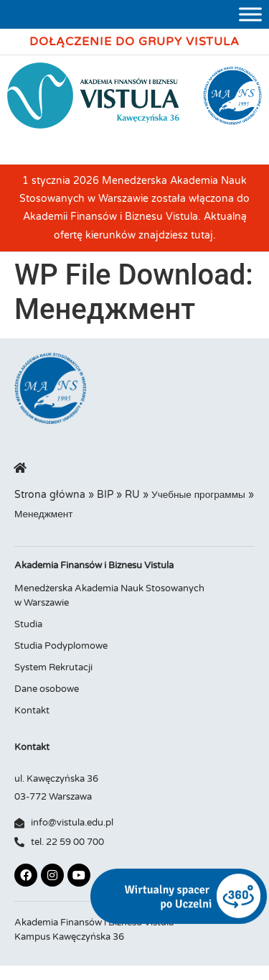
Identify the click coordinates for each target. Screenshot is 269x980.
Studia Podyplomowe (61, 646)
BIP (105, 495)
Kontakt (32, 711)
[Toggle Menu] (250, 14)
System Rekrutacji (53, 667)
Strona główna (50, 495)
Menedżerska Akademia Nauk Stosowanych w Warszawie (109, 596)
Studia (28, 624)
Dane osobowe (47, 689)
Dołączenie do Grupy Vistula (134, 42)
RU (132, 495)
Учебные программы (198, 495)
